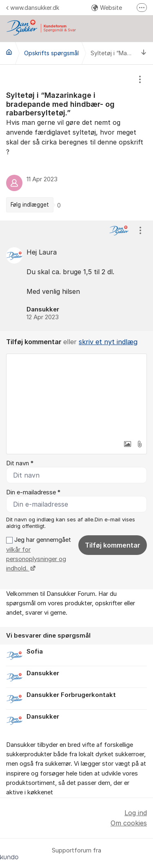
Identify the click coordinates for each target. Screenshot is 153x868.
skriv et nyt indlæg (108, 342)
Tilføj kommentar (113, 545)
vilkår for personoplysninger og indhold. (36, 559)
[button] (127, 444)
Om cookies (129, 823)
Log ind (136, 813)
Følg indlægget (30, 205)
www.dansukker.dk (33, 8)
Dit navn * (20, 463)
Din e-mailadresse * (33, 492)
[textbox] (76, 395)
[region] (76, 143)
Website (107, 8)
